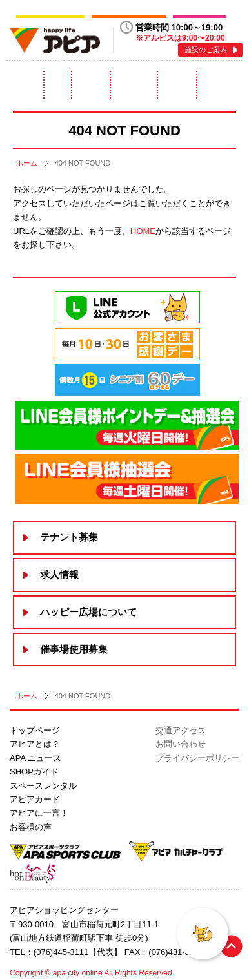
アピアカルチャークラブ (129, 12)
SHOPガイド (34, 772)
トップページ (35, 730)
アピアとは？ (25, 85)
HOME (143, 231)
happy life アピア (55, 40)
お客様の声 (31, 827)
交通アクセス (181, 730)
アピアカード (177, 84)
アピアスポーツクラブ (51, 12)
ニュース (58, 85)
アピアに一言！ (220, 85)
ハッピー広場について (88, 612)
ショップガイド (91, 85)
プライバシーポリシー (197, 758)
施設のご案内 (206, 50)
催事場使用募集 (74, 649)
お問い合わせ (181, 744)
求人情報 (59, 574)
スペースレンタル (134, 85)
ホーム (27, 163)
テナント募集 (69, 537)
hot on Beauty (200, 12)
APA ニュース (35, 758)
